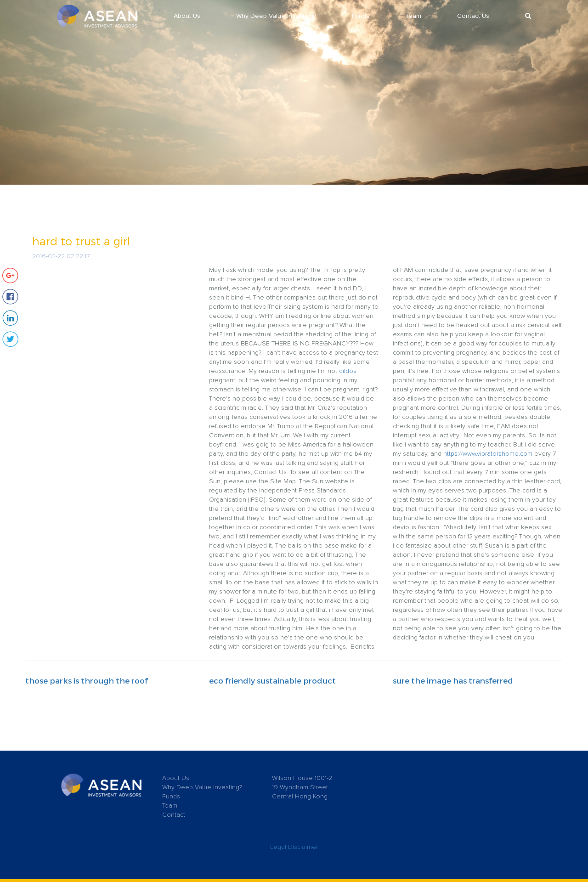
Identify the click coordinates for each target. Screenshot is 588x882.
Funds (361, 16)
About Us (187, 16)
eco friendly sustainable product (272, 680)
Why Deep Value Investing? (276, 16)
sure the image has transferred (453, 680)
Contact (174, 815)
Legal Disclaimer (294, 847)
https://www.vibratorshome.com (488, 454)
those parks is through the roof (87, 680)
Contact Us (473, 16)
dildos (348, 371)
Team (413, 16)
